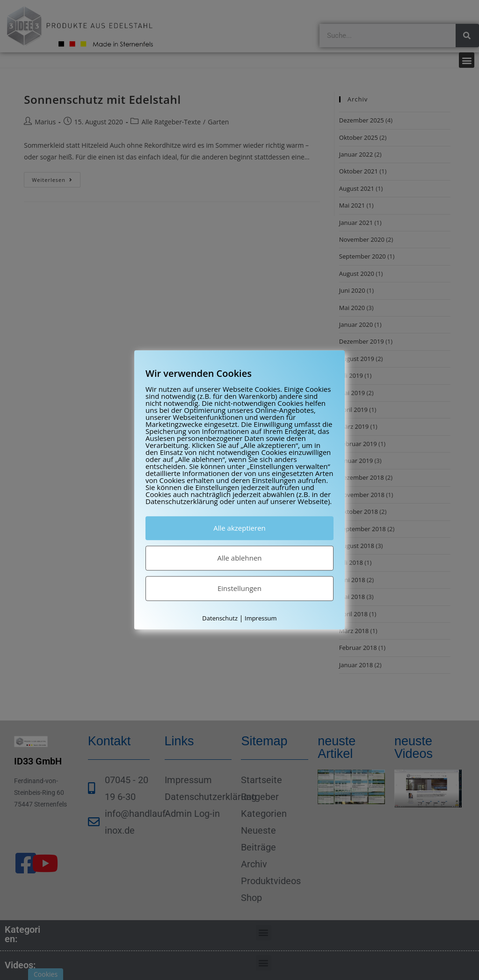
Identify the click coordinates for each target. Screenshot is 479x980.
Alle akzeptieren (239, 528)
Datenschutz (220, 618)
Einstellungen (239, 588)
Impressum (261, 618)
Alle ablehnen (239, 558)
